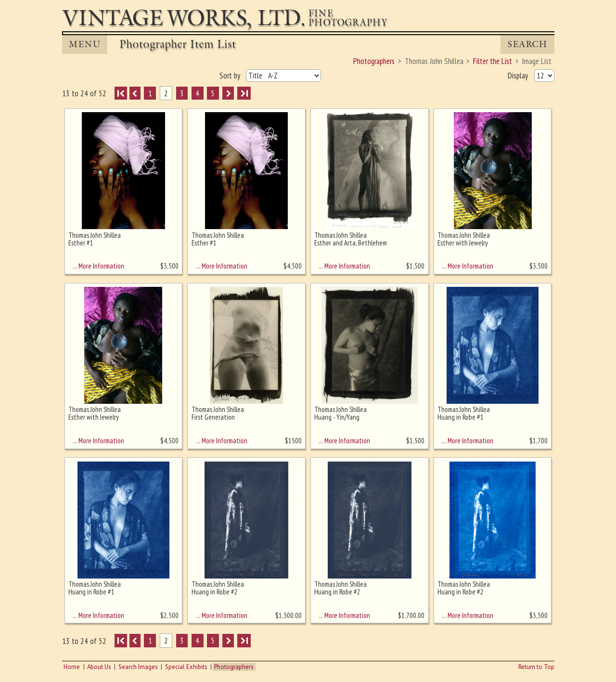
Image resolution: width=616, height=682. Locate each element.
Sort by (231, 76)
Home (72, 667)
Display (519, 76)
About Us (99, 667)
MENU (85, 44)
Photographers (234, 667)
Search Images (138, 667)
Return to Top (536, 667)
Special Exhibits (186, 667)
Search (527, 44)
